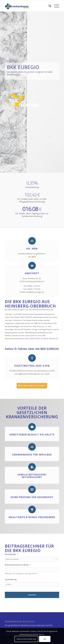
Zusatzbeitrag (11, 580)
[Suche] (49, 6)
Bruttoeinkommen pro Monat (18, 565)
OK (45, 639)
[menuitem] (49, 6)
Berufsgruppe (11, 554)
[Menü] (55, 6)
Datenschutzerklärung (26, 639)
